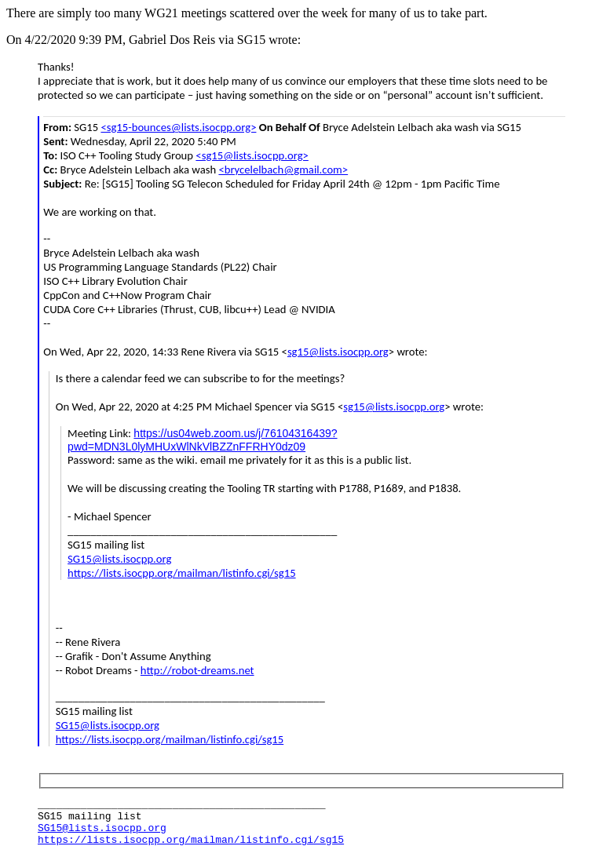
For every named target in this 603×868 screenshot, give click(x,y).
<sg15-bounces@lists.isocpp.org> (178, 127)
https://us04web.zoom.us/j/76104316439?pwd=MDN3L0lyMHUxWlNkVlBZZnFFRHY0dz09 (202, 440)
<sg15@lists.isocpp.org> (252, 155)
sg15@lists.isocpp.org (338, 352)
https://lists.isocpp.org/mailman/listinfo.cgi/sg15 (181, 573)
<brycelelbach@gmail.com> (283, 170)
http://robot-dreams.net (197, 670)
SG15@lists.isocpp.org (119, 559)
